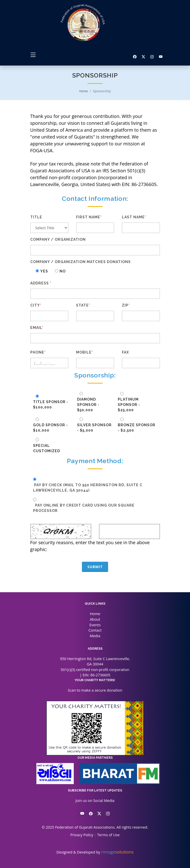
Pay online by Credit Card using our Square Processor (84, 508)
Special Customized (47, 448)
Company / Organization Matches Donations (81, 262)
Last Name (134, 217)
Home (83, 91)
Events (95, 625)
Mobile (85, 352)
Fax (125, 352)
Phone (38, 352)
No (62, 271)
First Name (89, 217)
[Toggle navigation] (33, 55)
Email (37, 328)
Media (95, 636)
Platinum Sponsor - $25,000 (129, 405)
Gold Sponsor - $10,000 (50, 428)
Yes (44, 271)
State (83, 305)
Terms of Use (108, 835)
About (95, 619)
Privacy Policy (82, 835)
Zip (126, 305)
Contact (95, 630)
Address (41, 283)
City (36, 305)
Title (36, 217)
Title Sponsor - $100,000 (51, 405)
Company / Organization (58, 239)
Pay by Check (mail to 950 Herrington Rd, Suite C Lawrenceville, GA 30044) (88, 488)
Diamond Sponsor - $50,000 (88, 405)
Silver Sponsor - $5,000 (94, 428)
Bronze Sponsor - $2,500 (137, 428)
